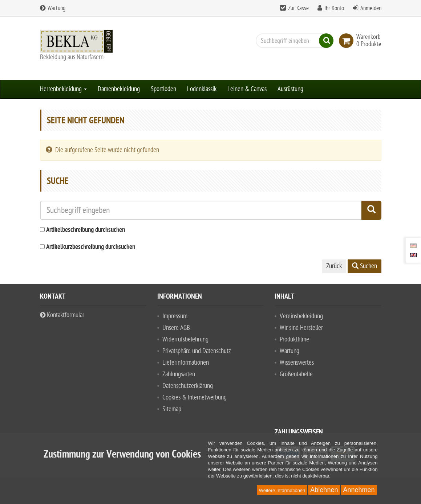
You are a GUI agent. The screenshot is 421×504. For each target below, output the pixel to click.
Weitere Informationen (282, 490)
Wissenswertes (297, 363)
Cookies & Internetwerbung (195, 398)
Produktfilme (294, 339)
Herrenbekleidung (63, 89)
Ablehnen (324, 490)
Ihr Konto (334, 8)
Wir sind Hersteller (301, 328)
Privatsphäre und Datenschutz (197, 351)
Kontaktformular (62, 315)
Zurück (334, 266)
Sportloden (163, 89)
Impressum (175, 316)
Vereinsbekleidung (301, 316)
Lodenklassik (202, 89)
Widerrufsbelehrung (185, 339)
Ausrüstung (290, 89)
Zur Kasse (298, 8)
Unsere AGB (176, 328)
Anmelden (371, 8)
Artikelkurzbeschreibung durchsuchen (91, 247)
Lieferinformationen (186, 363)
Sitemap (172, 409)
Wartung (53, 8)
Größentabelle (296, 374)
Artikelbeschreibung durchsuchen (86, 230)
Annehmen (359, 490)
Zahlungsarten (179, 374)
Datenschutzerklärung (188, 386)
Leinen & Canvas (247, 89)
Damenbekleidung (119, 89)
